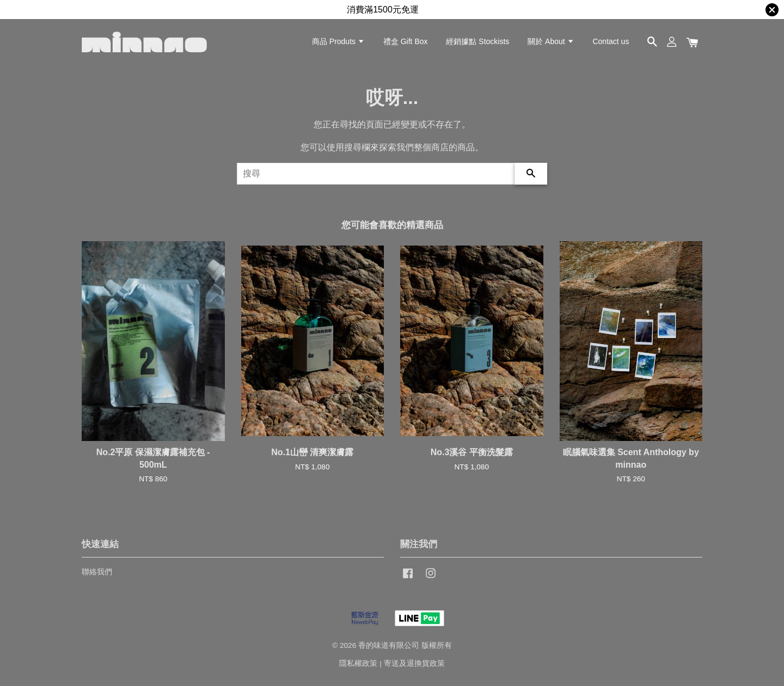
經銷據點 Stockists (477, 41)
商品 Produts (338, 41)
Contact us (611, 41)
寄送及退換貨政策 (414, 663)
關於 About (551, 41)
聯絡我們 (97, 572)
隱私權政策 (358, 663)
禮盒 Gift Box (406, 41)
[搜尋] (376, 174)
